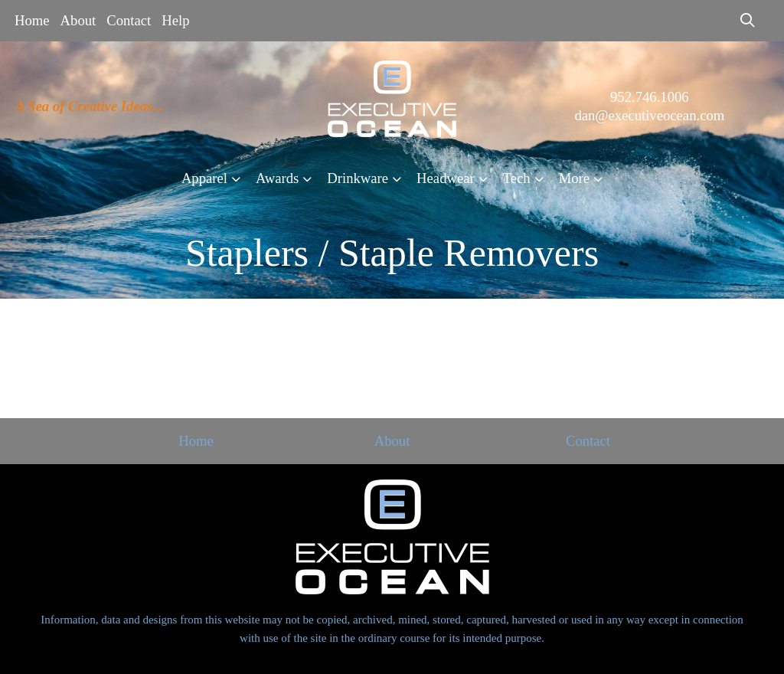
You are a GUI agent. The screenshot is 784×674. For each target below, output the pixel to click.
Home (32, 20)
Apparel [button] (204, 178)
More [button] (574, 178)
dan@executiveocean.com (649, 115)
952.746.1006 (650, 97)
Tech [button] (517, 178)
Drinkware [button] (358, 178)
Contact (129, 20)
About (78, 20)
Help (175, 20)
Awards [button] (277, 178)
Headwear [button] (446, 178)
